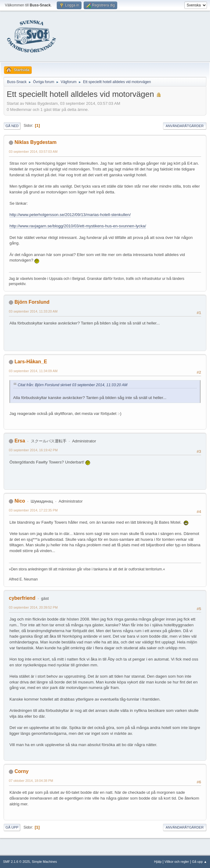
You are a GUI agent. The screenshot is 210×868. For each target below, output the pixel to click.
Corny (21, 771)
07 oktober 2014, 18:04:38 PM (31, 781)
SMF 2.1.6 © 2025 (16, 862)
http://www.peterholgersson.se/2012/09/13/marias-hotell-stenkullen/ (70, 215)
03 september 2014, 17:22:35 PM (33, 510)
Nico (20, 501)
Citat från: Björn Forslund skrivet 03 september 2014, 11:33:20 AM (72, 385)
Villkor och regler (177, 862)
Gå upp (12, 827)
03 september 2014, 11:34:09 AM (33, 371)
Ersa (20, 441)
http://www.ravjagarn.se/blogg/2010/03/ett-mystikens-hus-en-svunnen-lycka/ (78, 226)
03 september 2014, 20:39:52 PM (33, 607)
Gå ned (12, 126)
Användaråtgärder (185, 126)
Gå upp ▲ (199, 862)
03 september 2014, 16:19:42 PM (33, 450)
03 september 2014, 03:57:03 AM (33, 152)
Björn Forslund (32, 302)
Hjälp (158, 862)
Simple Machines (44, 862)
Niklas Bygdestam (35, 142)
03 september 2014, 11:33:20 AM (33, 311)
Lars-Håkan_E (31, 362)
